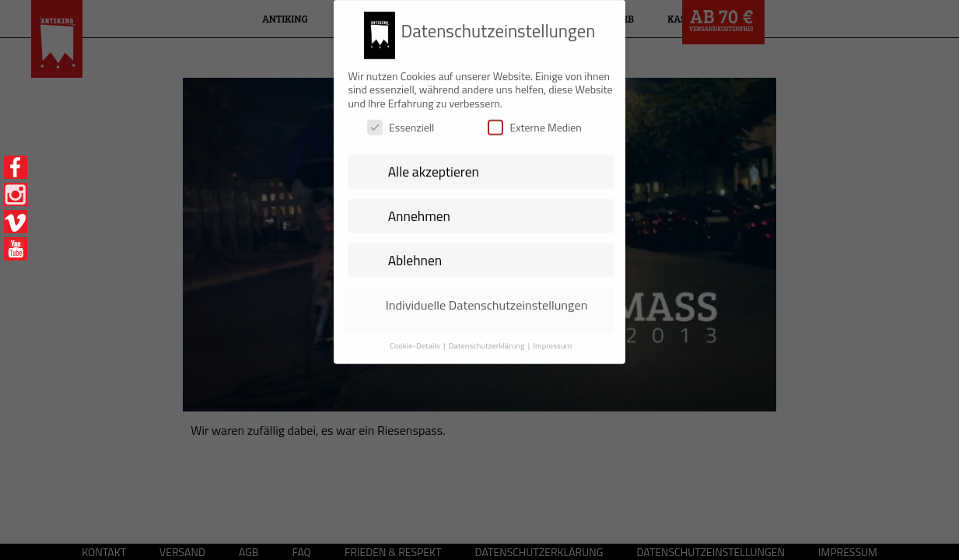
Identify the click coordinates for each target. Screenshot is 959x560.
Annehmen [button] (419, 210)
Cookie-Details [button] (416, 339)
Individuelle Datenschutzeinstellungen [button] (487, 299)
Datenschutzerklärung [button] (488, 339)
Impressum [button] (552, 339)
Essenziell (401, 122)
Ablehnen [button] (415, 254)
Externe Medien (534, 122)
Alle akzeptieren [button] (434, 165)
